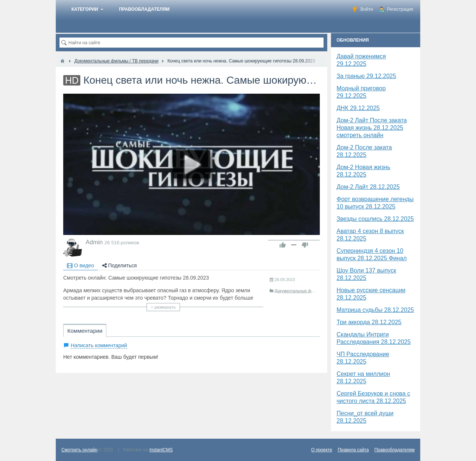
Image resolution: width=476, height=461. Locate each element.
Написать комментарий (99, 345)
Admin (94, 242)
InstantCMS (161, 450)
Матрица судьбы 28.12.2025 (375, 310)
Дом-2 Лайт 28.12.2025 (368, 187)
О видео (81, 265)
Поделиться (120, 265)
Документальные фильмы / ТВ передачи (313, 291)
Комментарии (85, 331)
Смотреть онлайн (79, 450)
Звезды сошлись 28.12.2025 (375, 219)
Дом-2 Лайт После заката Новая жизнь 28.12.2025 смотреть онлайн (372, 128)
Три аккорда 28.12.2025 (369, 322)
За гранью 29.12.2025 (366, 76)
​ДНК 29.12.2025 (358, 108)
